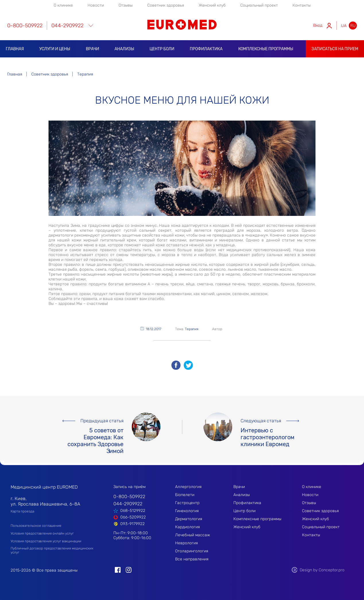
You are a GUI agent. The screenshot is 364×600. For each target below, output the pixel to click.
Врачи (92, 49)
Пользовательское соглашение (36, 526)
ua (344, 26)
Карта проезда (22, 511)
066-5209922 (133, 517)
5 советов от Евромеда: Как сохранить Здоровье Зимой (95, 434)
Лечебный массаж (192, 535)
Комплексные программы (266, 49)
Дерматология (189, 519)
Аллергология (188, 487)
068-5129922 (133, 511)
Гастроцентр (187, 503)
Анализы (124, 49)
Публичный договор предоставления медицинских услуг (52, 550)
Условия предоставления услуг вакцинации (46, 541)
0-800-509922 (25, 26)
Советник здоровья (166, 5)
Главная (15, 49)
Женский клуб (212, 5)
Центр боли (162, 49)
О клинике (63, 5)
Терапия (192, 329)
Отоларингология (192, 551)
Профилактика (206, 49)
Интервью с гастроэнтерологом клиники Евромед (268, 434)
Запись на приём (129, 487)
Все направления (192, 559)
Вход (318, 25)
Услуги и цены (55, 49)
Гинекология (187, 511)
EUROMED (182, 25)
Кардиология (187, 527)
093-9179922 (132, 524)
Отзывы (126, 5)
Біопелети (185, 495)
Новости (96, 5)
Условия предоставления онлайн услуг (42, 533)
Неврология (186, 543)
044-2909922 (67, 26)
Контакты (302, 5)
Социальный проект (259, 5)
